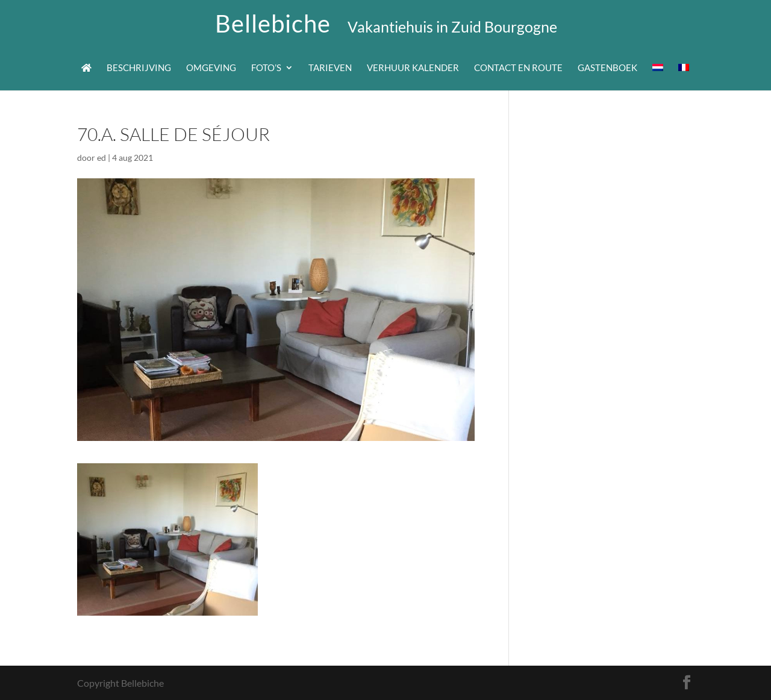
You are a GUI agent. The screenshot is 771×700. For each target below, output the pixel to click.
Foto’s (266, 68)
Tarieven (330, 68)
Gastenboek (607, 68)
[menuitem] (658, 77)
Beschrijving (139, 68)
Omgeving (211, 68)
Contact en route (518, 68)
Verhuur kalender (413, 68)
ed (101, 158)
